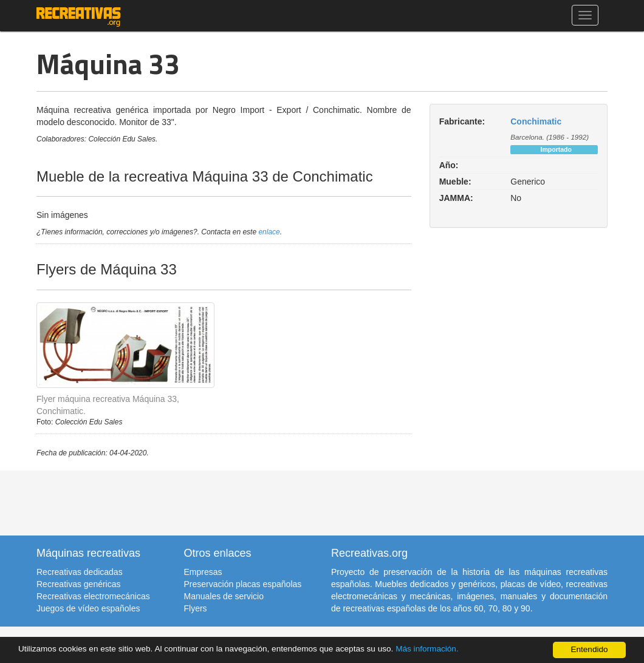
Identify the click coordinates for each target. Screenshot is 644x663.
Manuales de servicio (224, 596)
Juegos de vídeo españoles (88, 608)
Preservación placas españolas (243, 584)
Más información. (427, 649)
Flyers (196, 608)
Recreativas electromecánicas (93, 596)
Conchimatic (536, 121)
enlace (269, 232)
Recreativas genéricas (79, 584)
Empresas (203, 572)
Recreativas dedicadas (80, 572)
